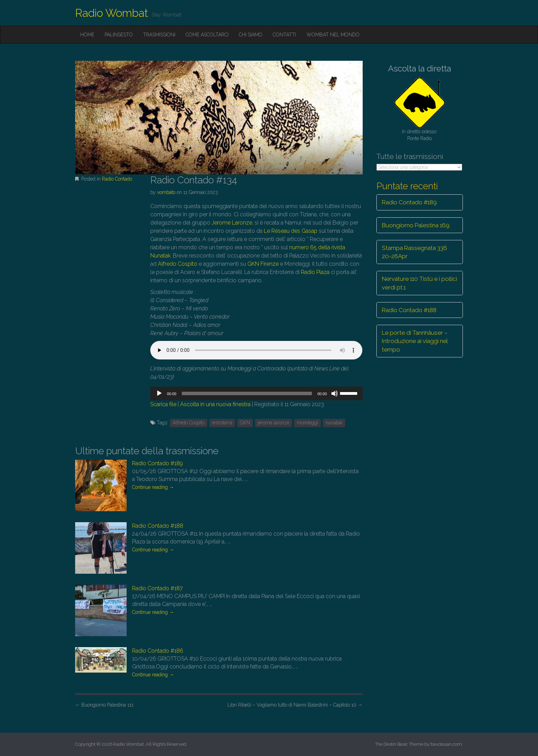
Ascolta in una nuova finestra (215, 404)
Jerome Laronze (232, 223)
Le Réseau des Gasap (291, 231)
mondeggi (307, 423)
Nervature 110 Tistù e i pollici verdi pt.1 (419, 283)
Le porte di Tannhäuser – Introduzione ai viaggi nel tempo (415, 341)
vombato (166, 192)
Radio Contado (117, 179)
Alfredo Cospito (178, 264)
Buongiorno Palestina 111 (104, 705)
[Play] (159, 393)
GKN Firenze (263, 264)
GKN (245, 423)
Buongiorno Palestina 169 (416, 225)
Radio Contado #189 (157, 463)
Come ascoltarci (207, 35)
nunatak (334, 423)
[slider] (247, 393)
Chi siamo (251, 35)
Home (87, 35)
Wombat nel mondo (333, 35)
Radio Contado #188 (158, 526)
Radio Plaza (315, 272)
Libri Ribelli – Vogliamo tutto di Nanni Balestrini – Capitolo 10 (295, 705)
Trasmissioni (159, 35)
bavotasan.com (446, 744)
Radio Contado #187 (157, 588)
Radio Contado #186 (158, 651)
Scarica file (163, 404)
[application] (256, 393)
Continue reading (153, 487)
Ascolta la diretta (420, 68)
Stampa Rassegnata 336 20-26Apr (414, 252)
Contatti (284, 35)
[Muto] (335, 393)
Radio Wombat (112, 13)
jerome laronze (273, 423)
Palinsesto (119, 35)
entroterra (222, 423)
